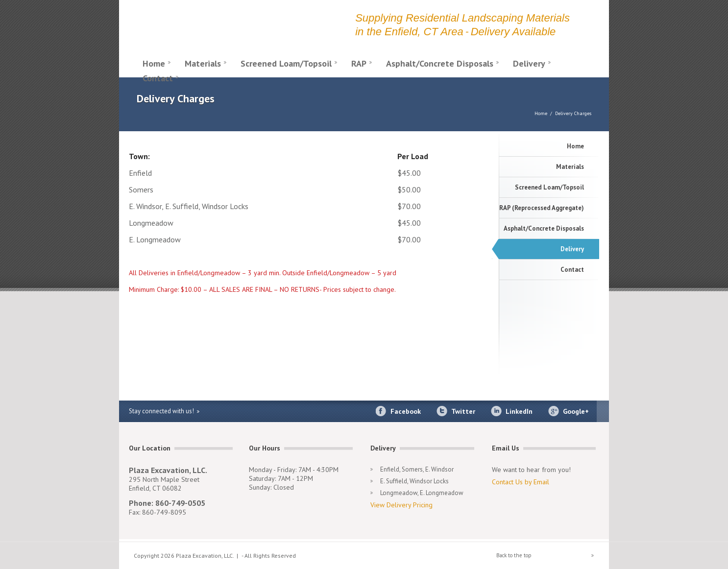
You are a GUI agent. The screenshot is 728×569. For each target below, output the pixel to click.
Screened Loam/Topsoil (286, 63)
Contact (158, 78)
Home (154, 63)
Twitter (463, 411)
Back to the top (514, 555)
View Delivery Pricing (401, 505)
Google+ (576, 411)
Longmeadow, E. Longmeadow (422, 493)
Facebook (406, 411)
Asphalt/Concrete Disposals (440, 63)
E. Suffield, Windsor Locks (414, 481)
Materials (203, 63)
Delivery (529, 63)
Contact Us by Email (521, 482)
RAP (359, 63)
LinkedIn (519, 411)
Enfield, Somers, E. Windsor (417, 469)
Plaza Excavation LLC (237, 26)
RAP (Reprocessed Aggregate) (542, 208)
